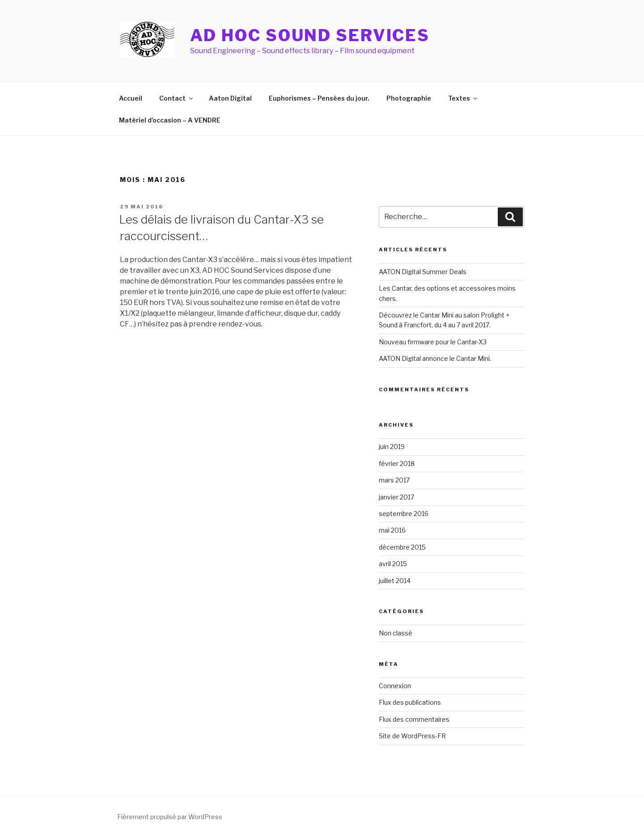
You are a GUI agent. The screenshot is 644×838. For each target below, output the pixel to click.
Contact (177, 98)
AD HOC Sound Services (310, 35)
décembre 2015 (402, 547)
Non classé (396, 633)
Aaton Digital (230, 98)
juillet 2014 (395, 581)
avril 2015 (393, 564)
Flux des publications (410, 702)
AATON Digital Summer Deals (423, 272)
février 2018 (397, 463)
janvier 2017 (396, 497)
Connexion (395, 686)
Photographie (409, 98)
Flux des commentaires (414, 719)
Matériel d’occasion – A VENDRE (170, 120)
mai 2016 (392, 530)
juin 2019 (392, 447)
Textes (463, 98)
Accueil (131, 98)
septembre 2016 (404, 514)
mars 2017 (394, 480)
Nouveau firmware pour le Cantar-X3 (433, 342)
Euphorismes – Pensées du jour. (319, 98)
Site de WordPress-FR (412, 736)
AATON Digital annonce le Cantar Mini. (435, 358)
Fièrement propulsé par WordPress (170, 817)
